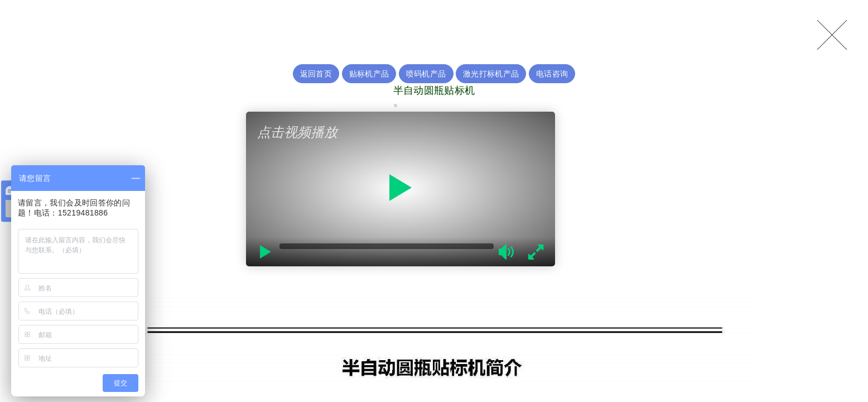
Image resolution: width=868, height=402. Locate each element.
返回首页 (316, 74)
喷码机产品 (426, 74)
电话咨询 (552, 74)
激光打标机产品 (491, 74)
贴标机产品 (369, 74)
